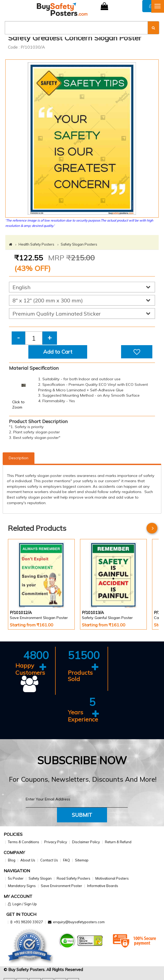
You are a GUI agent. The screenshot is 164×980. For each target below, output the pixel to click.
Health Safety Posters (36, 244)
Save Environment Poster (61, 886)
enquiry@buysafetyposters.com (79, 922)
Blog (12, 860)
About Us (28, 860)
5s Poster (16, 878)
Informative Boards (103, 886)
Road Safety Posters (74, 878)
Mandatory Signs (22, 886)
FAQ (67, 860)
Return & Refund (118, 842)
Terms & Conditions (24, 842)
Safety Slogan (40, 878)
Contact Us (49, 860)
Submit (82, 815)
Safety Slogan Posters (79, 244)
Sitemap (82, 860)
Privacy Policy (56, 842)
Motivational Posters (112, 878)
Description (19, 458)
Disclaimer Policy (86, 842)
